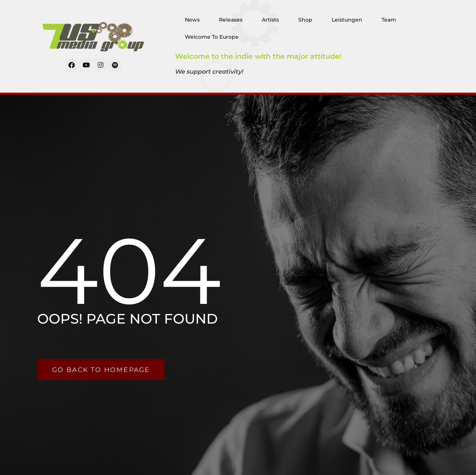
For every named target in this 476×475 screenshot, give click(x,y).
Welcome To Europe (212, 37)
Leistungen (347, 20)
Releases (231, 20)
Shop (305, 20)
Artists (270, 20)
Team (389, 20)
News (192, 20)
